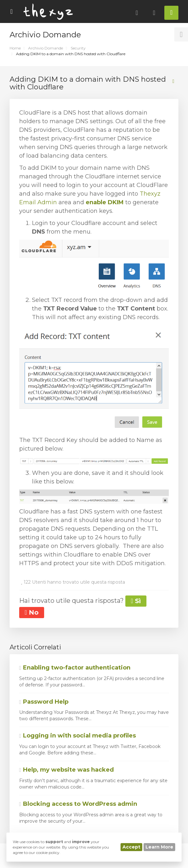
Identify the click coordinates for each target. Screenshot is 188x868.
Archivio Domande (46, 48)
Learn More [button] (159, 847)
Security (78, 48)
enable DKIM (105, 202)
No (32, 612)
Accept (131, 847)
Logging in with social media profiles (78, 736)
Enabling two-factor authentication (75, 668)
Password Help (44, 702)
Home (15, 48)
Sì (136, 601)
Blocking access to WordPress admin (78, 804)
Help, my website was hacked (67, 770)
